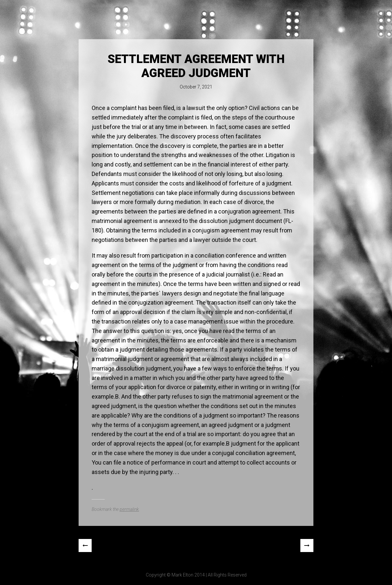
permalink (129, 509)
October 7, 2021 (196, 87)
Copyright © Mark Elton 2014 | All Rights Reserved (196, 575)
